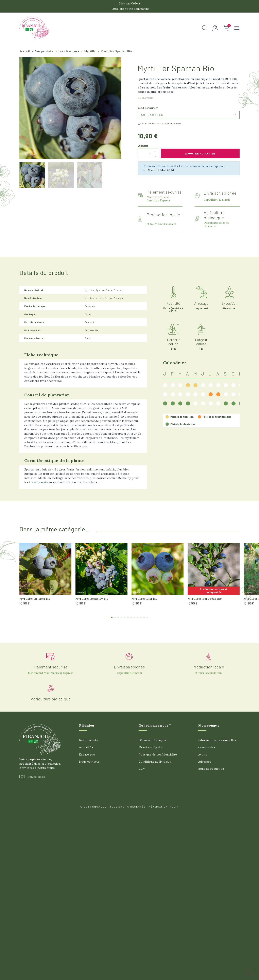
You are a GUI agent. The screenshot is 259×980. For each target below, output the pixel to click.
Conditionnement (148, 111)
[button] (205, 30)
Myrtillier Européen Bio (205, 602)
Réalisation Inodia (164, 810)
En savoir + (147, 101)
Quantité (143, 149)
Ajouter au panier (200, 156)
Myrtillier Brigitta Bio (35, 602)
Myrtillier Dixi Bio (145, 602)
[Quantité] (145, 157)
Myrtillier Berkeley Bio (92, 602)
